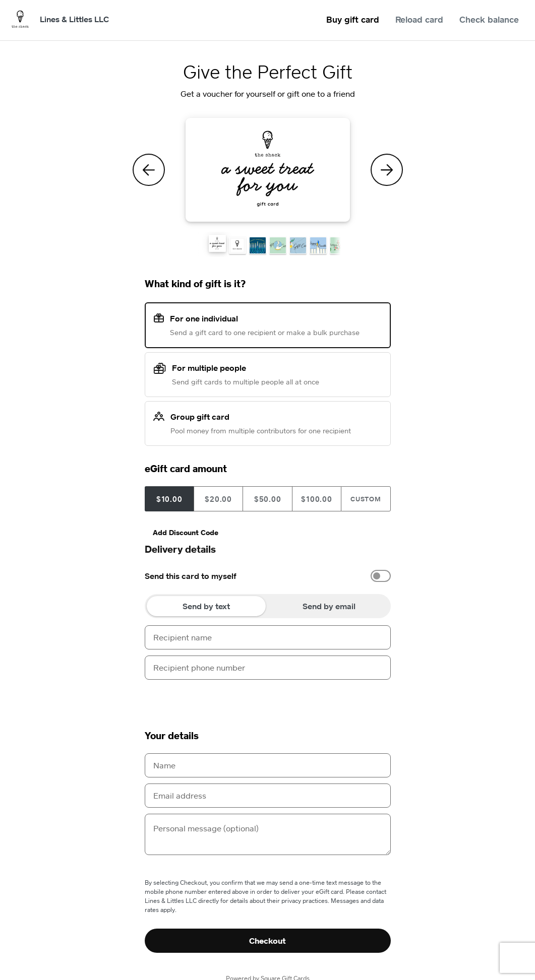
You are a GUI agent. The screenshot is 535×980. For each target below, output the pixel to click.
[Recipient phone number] (268, 668)
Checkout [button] (267, 941)
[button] (217, 243)
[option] (268, 576)
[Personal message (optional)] (268, 834)
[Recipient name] (268, 637)
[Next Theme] (387, 170)
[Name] (268, 765)
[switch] (381, 576)
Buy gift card (353, 19)
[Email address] (268, 796)
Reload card (419, 19)
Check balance (489, 19)
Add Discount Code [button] (186, 532)
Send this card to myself (191, 576)
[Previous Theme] (149, 170)
